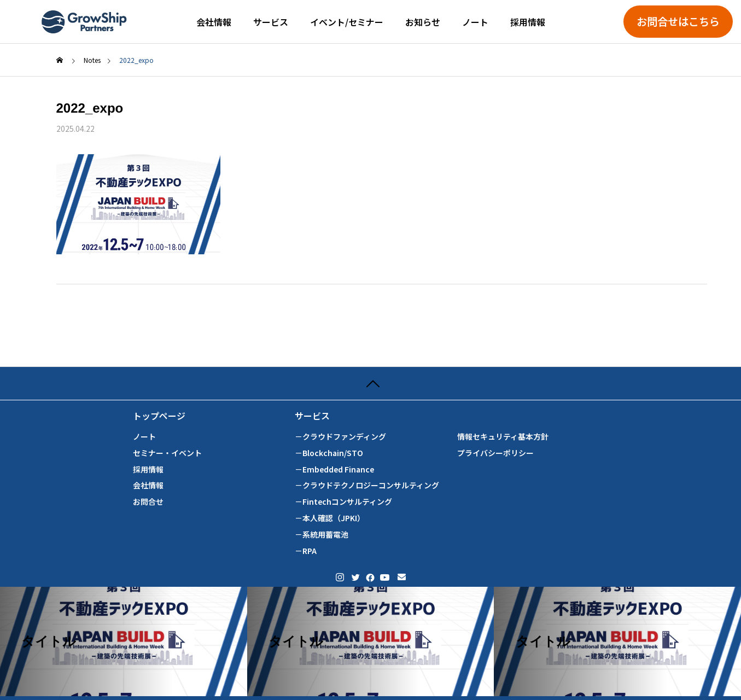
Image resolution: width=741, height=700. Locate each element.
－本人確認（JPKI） (330, 518)
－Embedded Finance (334, 469)
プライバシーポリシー (495, 453)
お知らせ (423, 22)
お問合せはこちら (678, 21)
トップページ (159, 416)
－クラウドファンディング (340, 437)
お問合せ (148, 502)
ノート (475, 22)
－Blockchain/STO (329, 453)
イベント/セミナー (347, 22)
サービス (271, 22)
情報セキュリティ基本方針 (503, 437)
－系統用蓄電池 (322, 535)
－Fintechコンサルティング (343, 502)
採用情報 (528, 22)
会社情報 (214, 22)
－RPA (306, 551)
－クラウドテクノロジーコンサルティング (367, 485)
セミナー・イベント (167, 453)
